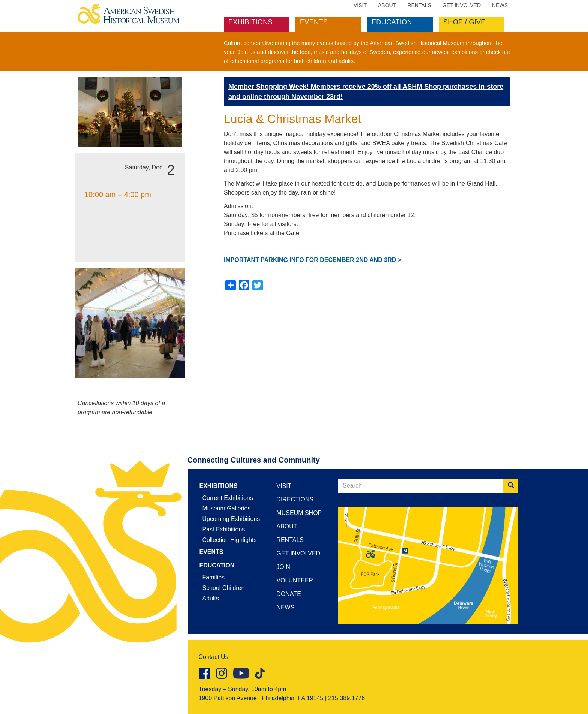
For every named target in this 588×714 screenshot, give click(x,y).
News (500, 5)
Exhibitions (250, 22)
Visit (360, 5)
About (387, 5)
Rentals (419, 5)
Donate (289, 594)
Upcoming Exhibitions (231, 519)
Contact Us (214, 657)
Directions (295, 499)
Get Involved (462, 5)
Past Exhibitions (224, 529)
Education (392, 22)
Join (283, 567)
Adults (211, 598)
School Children (224, 588)
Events (314, 22)
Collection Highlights (230, 540)
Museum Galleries (227, 508)
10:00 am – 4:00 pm (118, 195)
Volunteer (295, 580)
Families (214, 577)
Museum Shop (299, 513)
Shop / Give (464, 22)
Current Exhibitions (228, 498)
